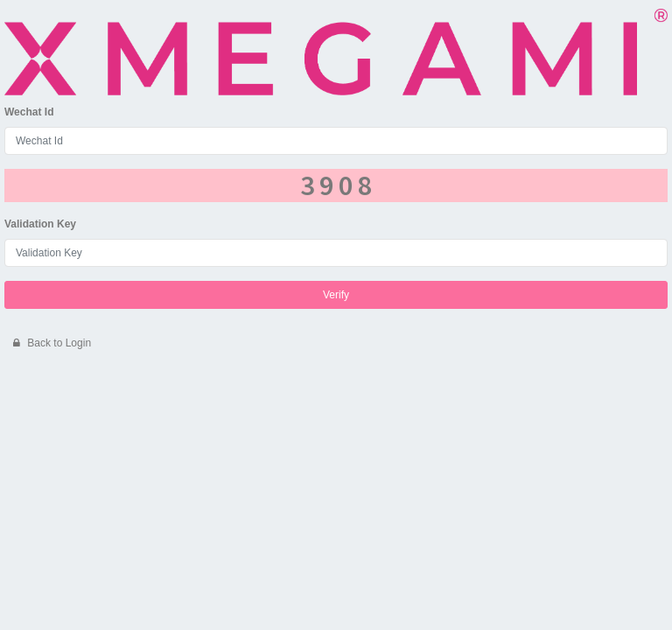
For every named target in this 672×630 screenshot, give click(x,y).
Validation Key (40, 224)
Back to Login (52, 343)
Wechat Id (29, 112)
